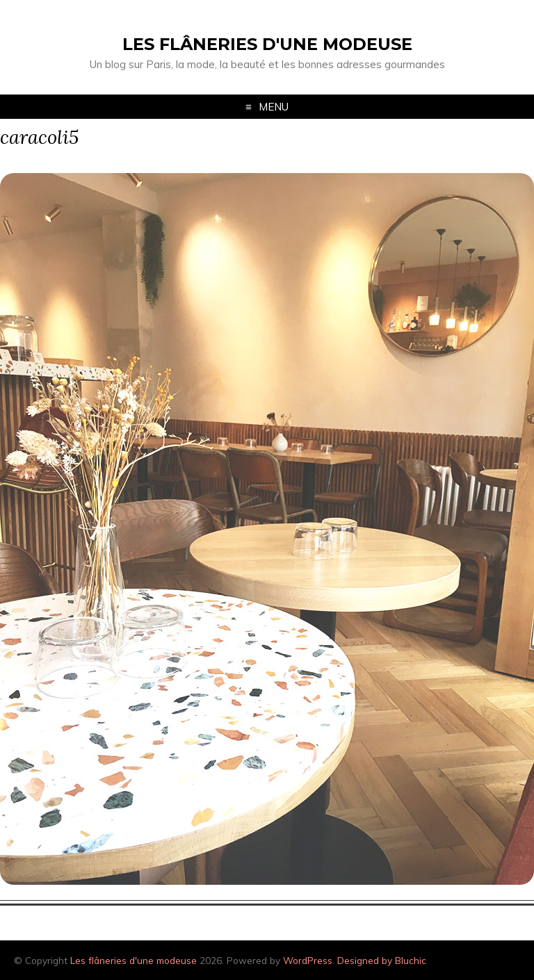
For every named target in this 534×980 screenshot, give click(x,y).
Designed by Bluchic (382, 960)
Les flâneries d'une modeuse (267, 44)
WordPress (308, 960)
